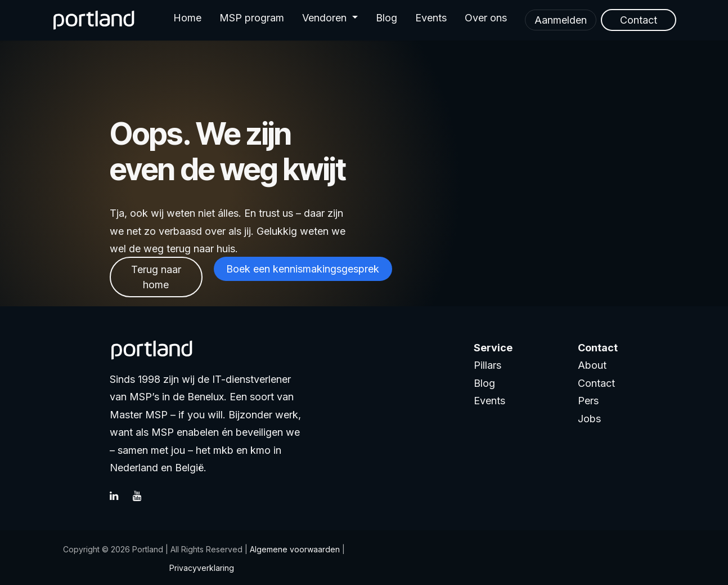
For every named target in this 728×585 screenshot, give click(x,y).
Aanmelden (561, 20)
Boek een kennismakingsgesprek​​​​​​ (303, 269)
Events (489, 401)
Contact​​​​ (639, 20)
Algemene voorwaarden (294, 549)
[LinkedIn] (120, 496)
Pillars (487, 365)
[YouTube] (143, 496)
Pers (588, 401)
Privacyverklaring (202, 568)
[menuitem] (187, 20)
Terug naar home (156, 277)
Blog (484, 383)
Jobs (589, 419)
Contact (596, 383)
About (592, 365)
